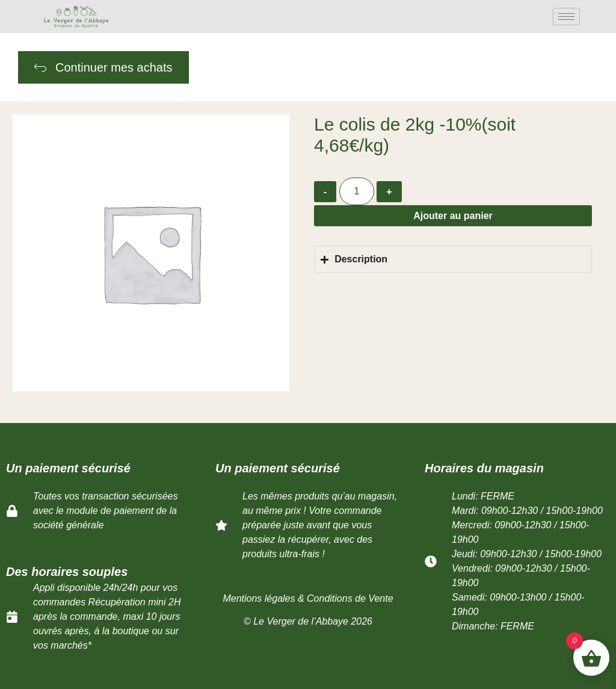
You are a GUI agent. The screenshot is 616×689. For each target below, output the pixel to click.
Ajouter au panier (453, 216)
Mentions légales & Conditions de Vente (308, 598)
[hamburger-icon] (566, 17)
